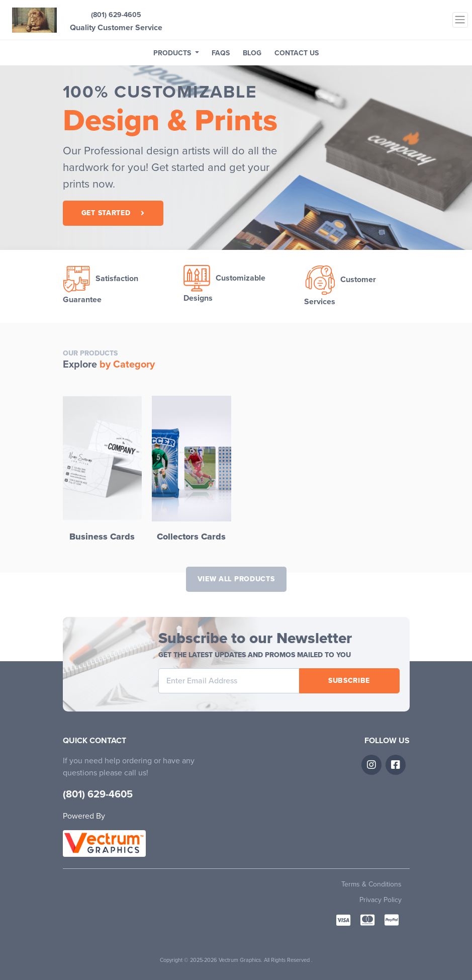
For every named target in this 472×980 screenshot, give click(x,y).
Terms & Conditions (371, 884)
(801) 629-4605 (116, 15)
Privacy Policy (381, 900)
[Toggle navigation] (460, 20)
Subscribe (349, 681)
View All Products (236, 579)
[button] (176, 53)
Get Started (113, 213)
